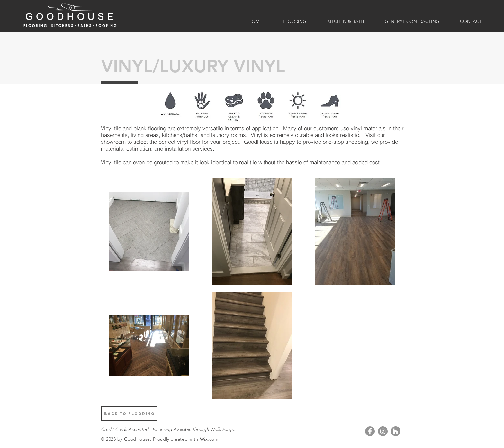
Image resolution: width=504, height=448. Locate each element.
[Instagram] (383, 431)
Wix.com (209, 439)
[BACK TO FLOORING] (129, 413)
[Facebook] (370, 431)
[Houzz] (396, 431)
